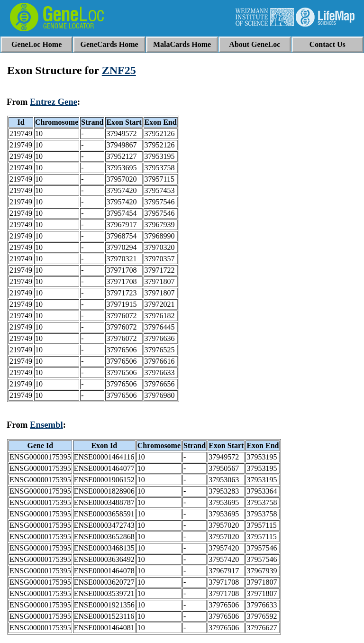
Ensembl (46, 425)
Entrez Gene (54, 102)
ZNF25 (119, 70)
